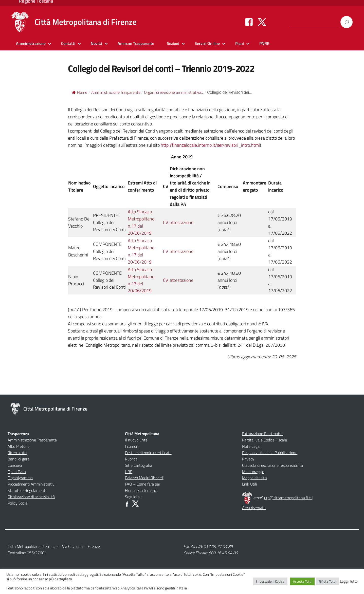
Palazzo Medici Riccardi (144, 478)
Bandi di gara (19, 459)
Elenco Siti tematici (141, 490)
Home (80, 92)
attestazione (182, 222)
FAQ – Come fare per (143, 484)
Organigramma (20, 478)
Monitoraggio (253, 472)
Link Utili (249, 484)
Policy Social (18, 503)
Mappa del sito (254, 478)
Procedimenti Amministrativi (31, 484)
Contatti (68, 43)
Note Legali (252, 446)
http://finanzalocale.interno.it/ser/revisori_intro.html (210, 145)
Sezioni (173, 43)
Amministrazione (31, 43)
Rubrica (131, 459)
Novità (96, 43)
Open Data (17, 472)
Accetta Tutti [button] (302, 581)
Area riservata (254, 508)
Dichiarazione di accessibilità (31, 497)
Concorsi (15, 465)
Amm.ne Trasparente (136, 43)
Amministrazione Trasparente (32, 440)
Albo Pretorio (19, 446)
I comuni (132, 446)
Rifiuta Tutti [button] (327, 581)
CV (166, 222)
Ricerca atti (17, 453)
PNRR (264, 43)
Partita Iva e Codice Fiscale (265, 440)
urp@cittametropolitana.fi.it (288, 498)
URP (129, 472)
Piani (240, 43)
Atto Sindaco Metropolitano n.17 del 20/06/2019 (141, 222)
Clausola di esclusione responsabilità (272, 465)
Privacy (248, 459)
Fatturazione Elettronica (262, 434)
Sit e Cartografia (139, 465)
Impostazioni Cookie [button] (270, 581)
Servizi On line (207, 43)
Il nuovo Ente (136, 440)
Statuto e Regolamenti (27, 490)
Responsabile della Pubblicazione (270, 453)
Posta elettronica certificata (148, 453)
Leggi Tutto (349, 581)
